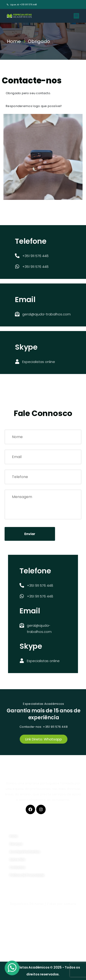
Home (15, 41)
